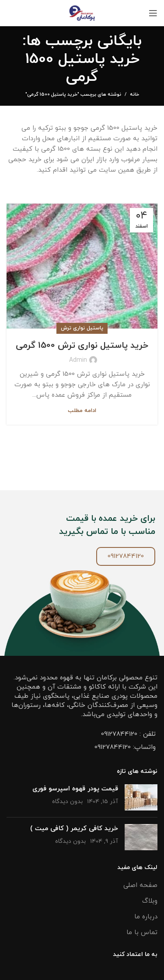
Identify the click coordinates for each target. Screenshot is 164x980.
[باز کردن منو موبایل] (153, 13)
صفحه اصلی (140, 885)
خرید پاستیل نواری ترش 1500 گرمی (82, 346)
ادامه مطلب (82, 411)
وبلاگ (150, 901)
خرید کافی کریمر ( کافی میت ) (74, 829)
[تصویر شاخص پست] (141, 797)
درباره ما (146, 917)
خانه (134, 94)
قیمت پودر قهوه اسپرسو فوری (75, 789)
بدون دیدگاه (67, 802)
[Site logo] (82, 12)
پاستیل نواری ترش (82, 328)
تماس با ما (142, 933)
